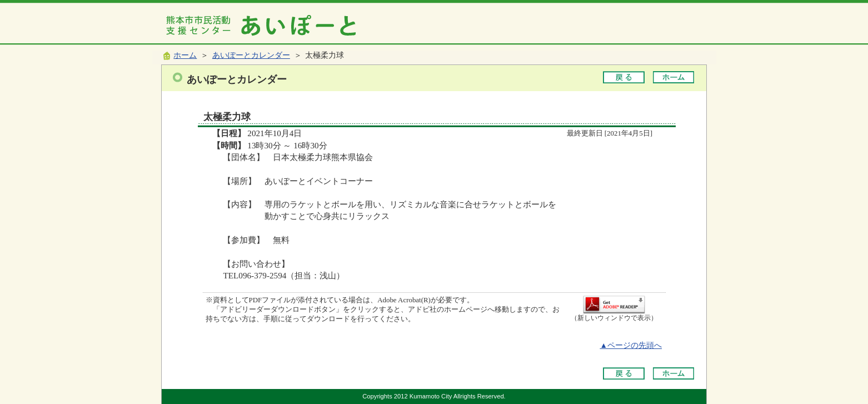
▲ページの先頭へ (631, 345)
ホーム (185, 55)
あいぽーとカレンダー (251, 55)
